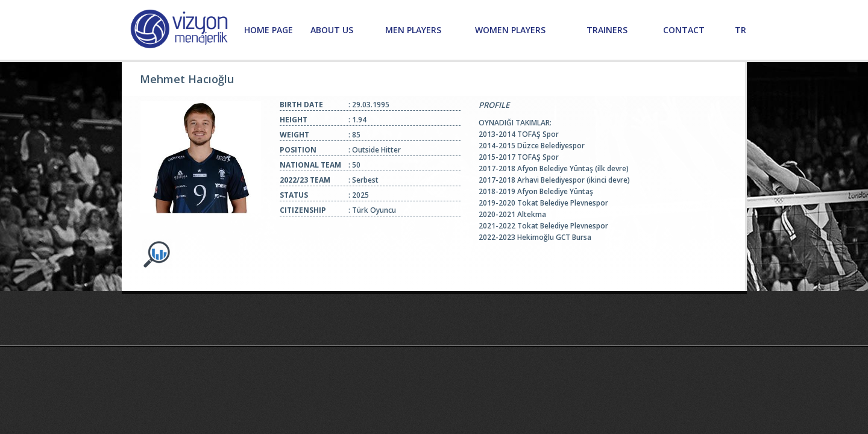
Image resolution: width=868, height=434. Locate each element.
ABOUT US (332, 30)
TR (741, 30)
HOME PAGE (269, 30)
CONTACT (684, 30)
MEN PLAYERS (413, 30)
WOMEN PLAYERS (510, 30)
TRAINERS (607, 30)
